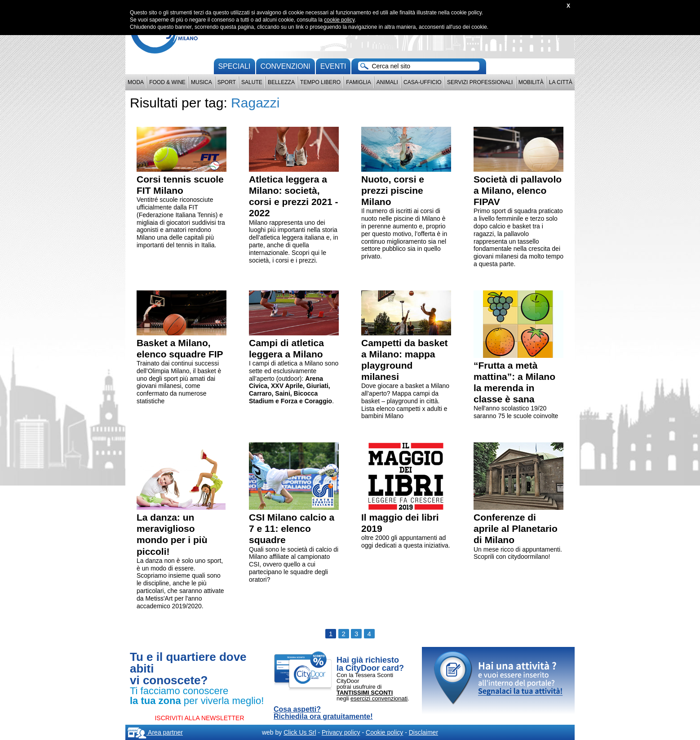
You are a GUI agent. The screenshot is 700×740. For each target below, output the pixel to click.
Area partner (155, 732)
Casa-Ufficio (423, 82)
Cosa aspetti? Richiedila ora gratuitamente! (323, 713)
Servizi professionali (480, 82)
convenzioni (286, 66)
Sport (227, 82)
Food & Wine (167, 82)
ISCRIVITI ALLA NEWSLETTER (199, 718)
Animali (387, 82)
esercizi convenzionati (379, 698)
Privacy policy (341, 732)
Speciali (235, 66)
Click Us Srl (300, 732)
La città (561, 82)
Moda (136, 82)
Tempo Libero (320, 82)
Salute (252, 82)
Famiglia (358, 82)
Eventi (333, 66)
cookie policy (339, 20)
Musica (202, 82)
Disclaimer (423, 732)
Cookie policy (384, 732)
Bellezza (281, 82)
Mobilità (531, 82)
